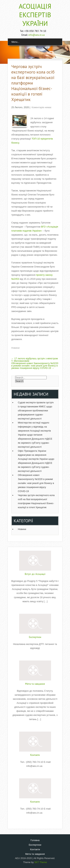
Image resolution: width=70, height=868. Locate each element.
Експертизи (35, 637)
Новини (15, 348)
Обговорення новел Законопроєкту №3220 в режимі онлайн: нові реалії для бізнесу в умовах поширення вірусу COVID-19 (35, 366)
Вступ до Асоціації (35, 574)
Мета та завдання (35, 684)
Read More (35, 609)
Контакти (35, 755)
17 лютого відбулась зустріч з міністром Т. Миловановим (35, 360)
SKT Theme (41, 862)
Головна (35, 840)
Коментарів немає (41, 107)
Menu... (15, 42)
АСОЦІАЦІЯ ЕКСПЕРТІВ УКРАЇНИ (35, 15)
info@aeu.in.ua (37, 35)
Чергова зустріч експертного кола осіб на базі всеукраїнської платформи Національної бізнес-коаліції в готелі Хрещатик (36, 501)
